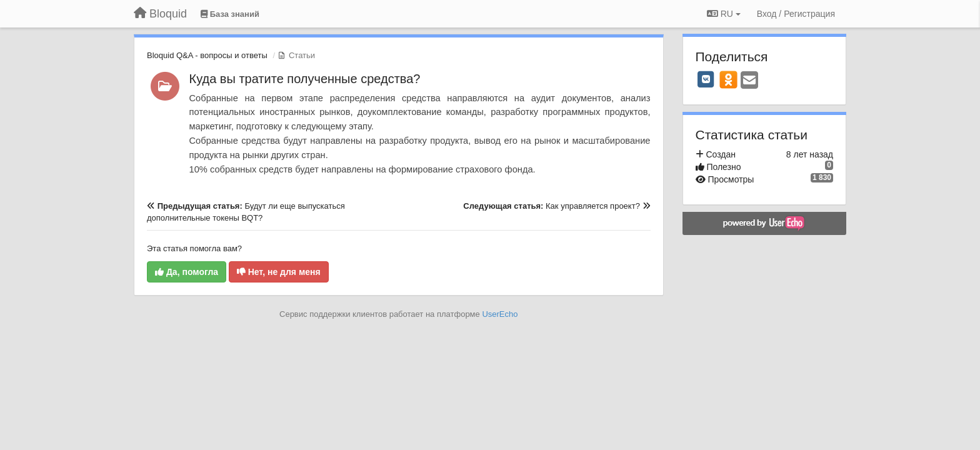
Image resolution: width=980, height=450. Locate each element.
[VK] (706, 79)
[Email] (749, 81)
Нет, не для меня (279, 272)
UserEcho (500, 314)
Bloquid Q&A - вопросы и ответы (207, 55)
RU (724, 14)
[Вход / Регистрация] (796, 14)
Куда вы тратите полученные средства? (305, 79)
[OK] (728, 79)
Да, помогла (187, 272)
